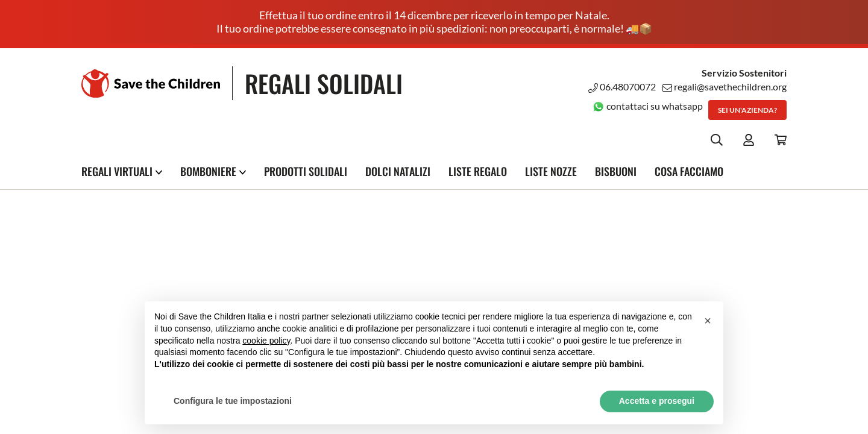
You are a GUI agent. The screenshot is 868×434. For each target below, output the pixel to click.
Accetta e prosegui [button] (657, 401)
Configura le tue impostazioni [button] (233, 401)
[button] (708, 321)
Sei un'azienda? (747, 110)
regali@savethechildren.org (725, 86)
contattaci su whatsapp (647, 106)
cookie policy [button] (266, 341)
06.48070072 (622, 86)
